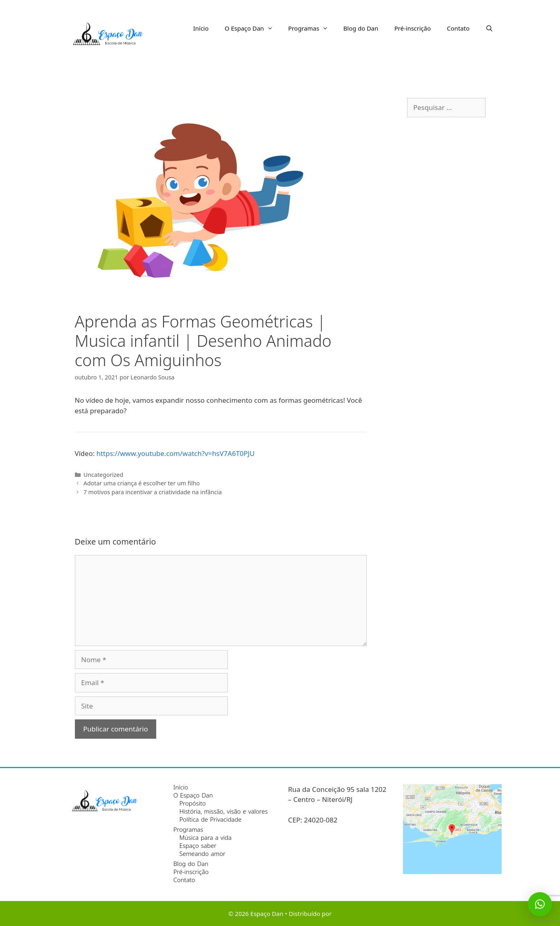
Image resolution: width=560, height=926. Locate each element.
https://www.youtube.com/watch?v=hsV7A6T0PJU (175, 453)
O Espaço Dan (252, 28)
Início (201, 28)
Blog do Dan (361, 28)
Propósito (193, 803)
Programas (312, 28)
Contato (458, 28)
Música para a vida (206, 837)
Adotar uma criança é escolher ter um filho (142, 483)
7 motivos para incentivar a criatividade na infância (153, 492)
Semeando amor (203, 853)
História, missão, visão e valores (224, 811)
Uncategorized (103, 475)
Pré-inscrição (413, 28)
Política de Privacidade (211, 819)
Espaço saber (198, 845)
